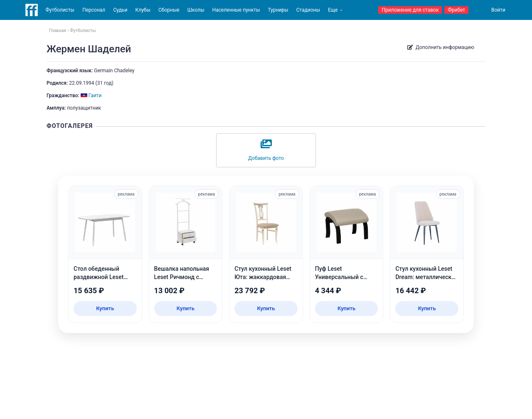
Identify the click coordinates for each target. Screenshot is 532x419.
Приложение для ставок (410, 10)
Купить (105, 308)
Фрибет (456, 10)
